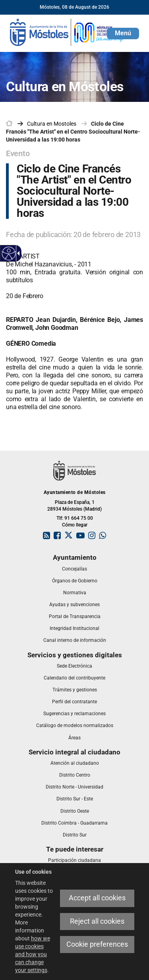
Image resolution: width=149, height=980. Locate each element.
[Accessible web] (9, 254)
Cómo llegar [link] (75, 525)
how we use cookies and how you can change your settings (33, 954)
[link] (68, 32)
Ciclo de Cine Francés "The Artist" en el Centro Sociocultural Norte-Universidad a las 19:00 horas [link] (73, 132)
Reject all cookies (97, 921)
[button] (123, 33)
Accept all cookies (97, 898)
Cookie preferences (97, 944)
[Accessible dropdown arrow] (17, 253)
